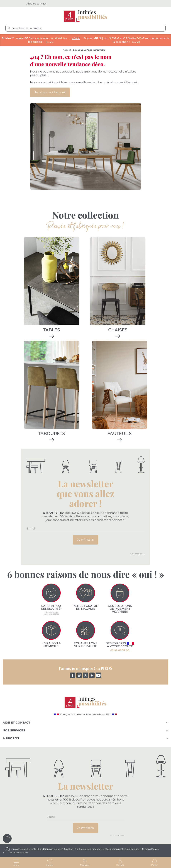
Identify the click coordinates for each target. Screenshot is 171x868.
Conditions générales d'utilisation (56, 849)
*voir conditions (137, 555)
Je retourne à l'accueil (50, 92)
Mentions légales (150, 849)
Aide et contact (36, 4)
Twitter (85, 675)
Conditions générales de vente (20, 849)
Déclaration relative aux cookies (122, 849)
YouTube (98, 675)
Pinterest (91, 675)
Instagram (79, 675)
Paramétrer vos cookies (16, 853)
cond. (50, 42)
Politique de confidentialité (89, 849)
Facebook (72, 675)
